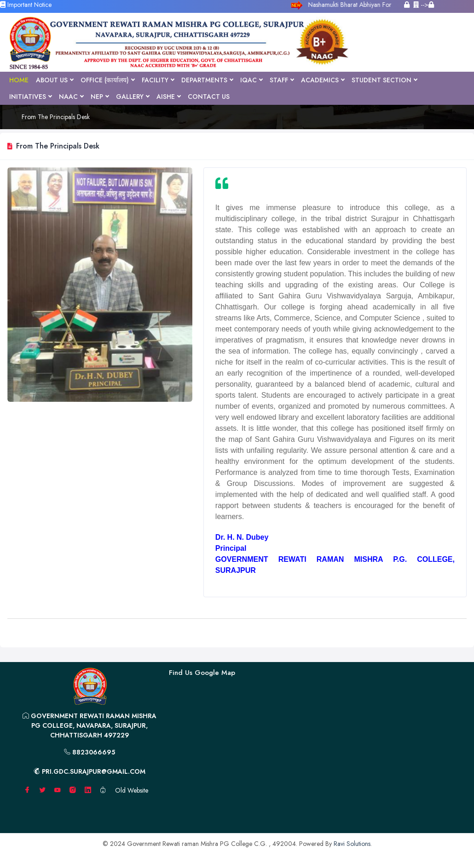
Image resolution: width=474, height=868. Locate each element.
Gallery (133, 97)
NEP (100, 97)
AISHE (168, 97)
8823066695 (90, 752)
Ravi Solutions (352, 844)
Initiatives (30, 97)
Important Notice (26, 5)
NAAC (71, 97)
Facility (158, 80)
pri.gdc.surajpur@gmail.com (90, 771)
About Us (55, 80)
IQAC (251, 80)
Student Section (384, 80)
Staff (282, 80)
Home (19, 80)
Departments (207, 80)
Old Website (132, 790)
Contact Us (209, 97)
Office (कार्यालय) (107, 80)
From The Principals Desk (56, 117)
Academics (323, 80)
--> (424, 5)
